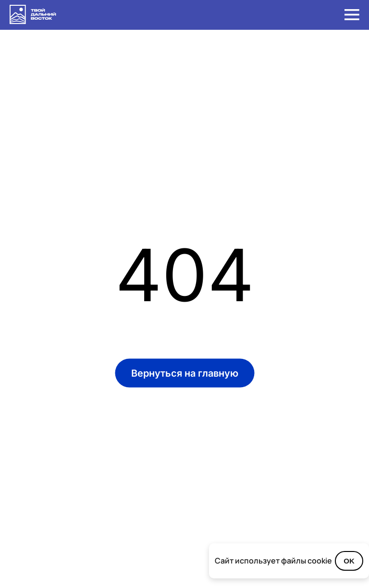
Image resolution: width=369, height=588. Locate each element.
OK (349, 561)
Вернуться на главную (185, 373)
